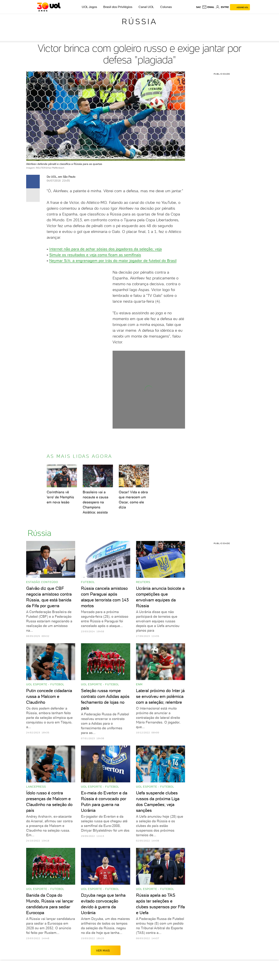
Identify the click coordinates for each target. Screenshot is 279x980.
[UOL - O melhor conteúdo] (49, 7)
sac (198, 7)
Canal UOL (146, 7)
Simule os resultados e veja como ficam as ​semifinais (95, 255)
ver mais (106, 950)
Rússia (139, 22)
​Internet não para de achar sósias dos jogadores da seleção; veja (105, 249)
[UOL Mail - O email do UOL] (208, 7)
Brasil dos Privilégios (118, 7)
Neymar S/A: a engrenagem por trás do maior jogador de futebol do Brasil (113, 261)
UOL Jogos (89, 7)
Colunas (166, 7)
